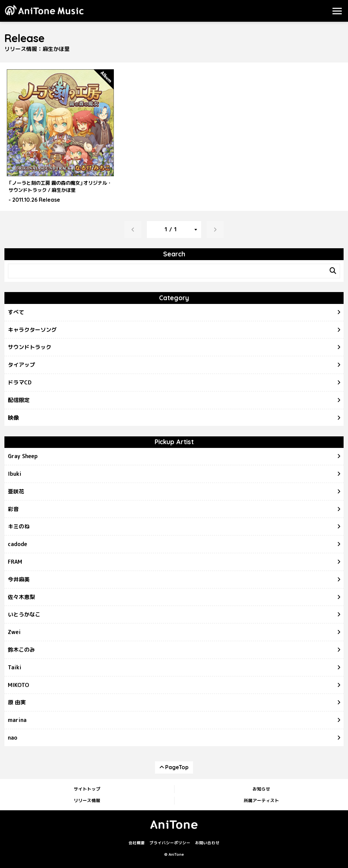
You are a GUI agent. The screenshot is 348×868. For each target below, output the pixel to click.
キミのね (19, 526)
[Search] (333, 271)
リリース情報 (87, 800)
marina (17, 720)
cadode (18, 544)
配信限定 (19, 400)
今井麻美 (19, 579)
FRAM (15, 562)
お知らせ (261, 789)
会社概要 (137, 843)
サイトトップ (87, 789)
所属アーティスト (261, 800)
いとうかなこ (24, 614)
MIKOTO (19, 685)
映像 (13, 418)
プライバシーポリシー (170, 843)
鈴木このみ (21, 650)
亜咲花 (16, 491)
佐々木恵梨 (21, 597)
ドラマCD (20, 382)
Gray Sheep (23, 456)
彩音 (13, 509)
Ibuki (15, 474)
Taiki (15, 667)
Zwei (14, 632)
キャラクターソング (32, 330)
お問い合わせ (207, 843)
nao (13, 738)
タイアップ (21, 365)
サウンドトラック (30, 347)
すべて (16, 312)
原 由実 (17, 702)
